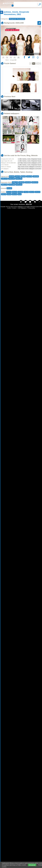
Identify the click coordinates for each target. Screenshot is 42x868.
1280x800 (22, 182)
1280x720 (15, 182)
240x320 (20, 192)
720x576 (17, 176)
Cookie (9, 208)
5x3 (37, 64)
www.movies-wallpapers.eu (18, 207)
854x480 (9, 188)
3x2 (34, 64)
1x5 (31, 64)
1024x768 (29, 176)
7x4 (40, 64)
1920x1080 (12, 185)
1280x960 (36, 176)
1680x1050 (4, 185)
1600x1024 (35, 182)
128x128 (4, 194)
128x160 (38, 192)
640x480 (12, 176)
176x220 (26, 192)
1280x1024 (4, 179)
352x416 (9, 192)
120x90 (9, 194)
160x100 (32, 192)
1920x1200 (19, 185)
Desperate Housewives (17, 19)
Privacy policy (31, 208)
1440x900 (28, 182)
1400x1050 (12, 179)
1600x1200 (19, 179)
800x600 (23, 176)
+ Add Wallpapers (22, 208)
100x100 (15, 194)
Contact (14, 208)
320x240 (15, 192)
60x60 (19, 194)
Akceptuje (32, 865)
